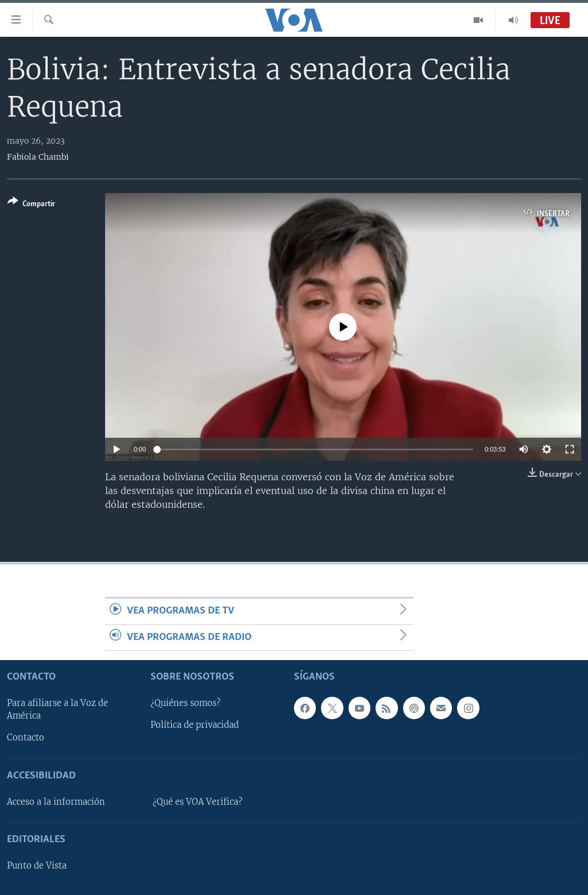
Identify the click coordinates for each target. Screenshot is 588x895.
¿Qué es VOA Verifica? (198, 802)
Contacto (26, 738)
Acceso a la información (56, 802)
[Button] (31, 205)
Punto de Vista (37, 866)
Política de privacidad (195, 725)
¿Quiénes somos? (185, 703)
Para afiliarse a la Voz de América (57, 709)
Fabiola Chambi (38, 157)
